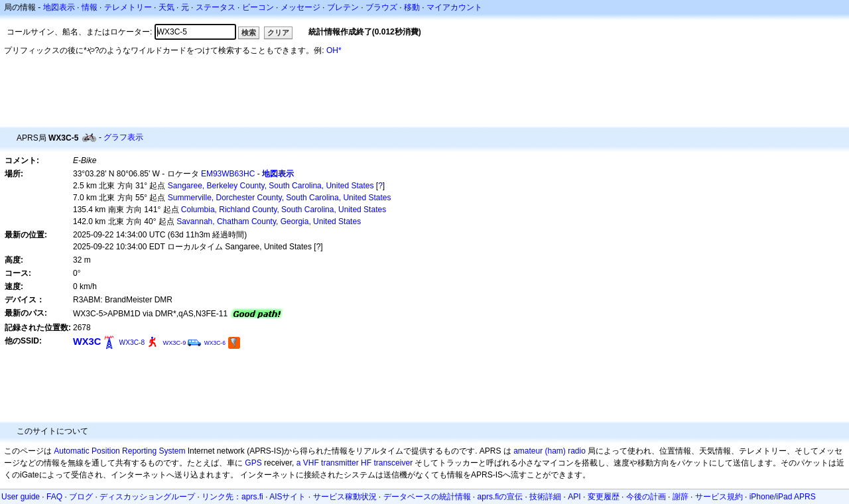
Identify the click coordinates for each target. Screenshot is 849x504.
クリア (278, 32)
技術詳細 (545, 497)
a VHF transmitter (328, 463)
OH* (334, 50)
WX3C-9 (174, 343)
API (574, 497)
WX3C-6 (215, 343)
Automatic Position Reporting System (119, 451)
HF (366, 463)
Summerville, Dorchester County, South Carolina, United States (280, 198)
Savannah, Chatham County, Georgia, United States (269, 221)
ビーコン (258, 7)
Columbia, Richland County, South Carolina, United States (284, 210)
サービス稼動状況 (345, 497)
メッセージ (300, 7)
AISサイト (288, 497)
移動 (412, 7)
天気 (166, 7)
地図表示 (59, 7)
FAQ (54, 497)
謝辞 (681, 497)
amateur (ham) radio (550, 451)
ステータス (216, 7)
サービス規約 (719, 497)
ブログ (81, 497)
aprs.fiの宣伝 (500, 497)
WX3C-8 (132, 343)
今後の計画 (646, 497)
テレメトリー (128, 7)
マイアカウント (454, 7)
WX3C (87, 342)
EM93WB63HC (228, 174)
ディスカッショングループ (147, 497)
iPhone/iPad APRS (783, 497)
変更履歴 (604, 497)
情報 (90, 7)
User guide (21, 497)
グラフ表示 (123, 137)
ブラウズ (381, 7)
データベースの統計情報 (427, 497)
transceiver (393, 463)
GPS (253, 463)
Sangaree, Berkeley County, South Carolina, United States (271, 186)
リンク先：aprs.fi (232, 497)
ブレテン (343, 7)
